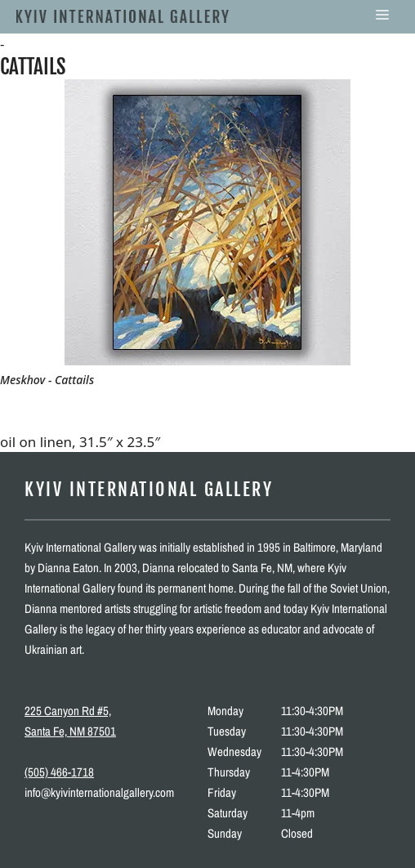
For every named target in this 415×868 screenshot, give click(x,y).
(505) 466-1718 (59, 772)
